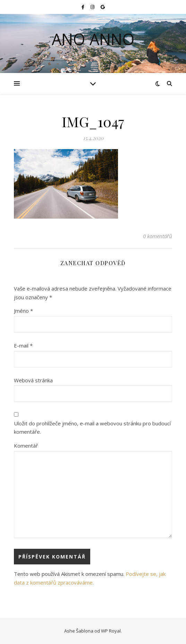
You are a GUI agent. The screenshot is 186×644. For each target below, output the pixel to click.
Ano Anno (93, 39)
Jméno (23, 311)
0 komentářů (158, 236)
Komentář (26, 446)
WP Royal (111, 631)
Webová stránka (33, 380)
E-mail (23, 345)
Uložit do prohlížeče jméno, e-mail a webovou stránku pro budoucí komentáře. (92, 428)
